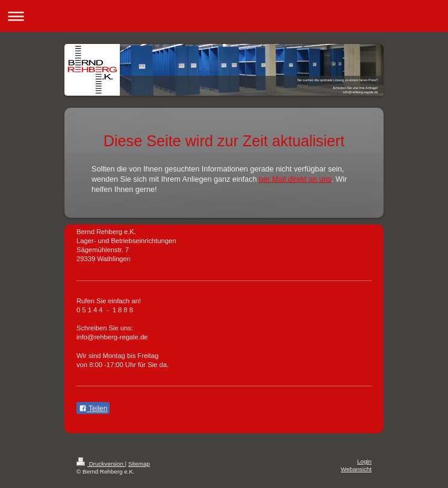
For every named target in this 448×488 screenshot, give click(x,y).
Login (364, 461)
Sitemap (139, 464)
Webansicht (356, 469)
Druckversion (101, 464)
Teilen (93, 409)
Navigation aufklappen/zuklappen (224, 16)
